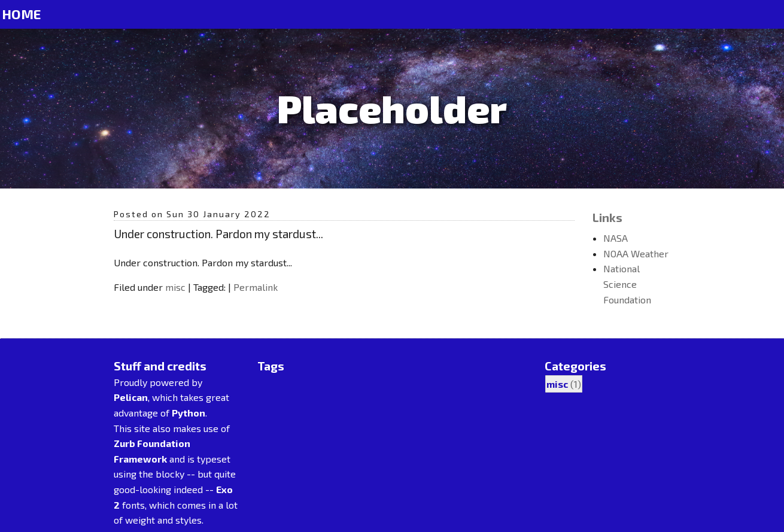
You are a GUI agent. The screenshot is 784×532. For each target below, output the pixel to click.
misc (175, 287)
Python (189, 413)
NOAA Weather (636, 253)
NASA (616, 238)
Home (21, 14)
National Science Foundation (627, 284)
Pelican (131, 397)
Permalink (256, 287)
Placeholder (392, 108)
